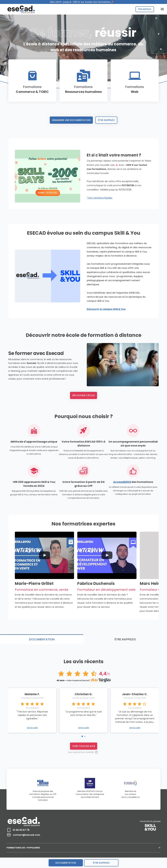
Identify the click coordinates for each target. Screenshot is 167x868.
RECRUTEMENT (96, 850)
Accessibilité (122, 502)
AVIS (119, 850)
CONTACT (109, 850)
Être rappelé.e (145, 9)
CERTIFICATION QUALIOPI (76, 850)
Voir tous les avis (84, 730)
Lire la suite (83, 711)
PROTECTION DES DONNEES (36, 850)
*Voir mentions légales (100, 198)
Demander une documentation (71, 120)
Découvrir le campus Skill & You (34, 329)
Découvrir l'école (83, 416)
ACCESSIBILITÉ (56, 850)
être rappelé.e (101, 863)
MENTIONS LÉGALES (14, 850)
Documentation (66, 863)
